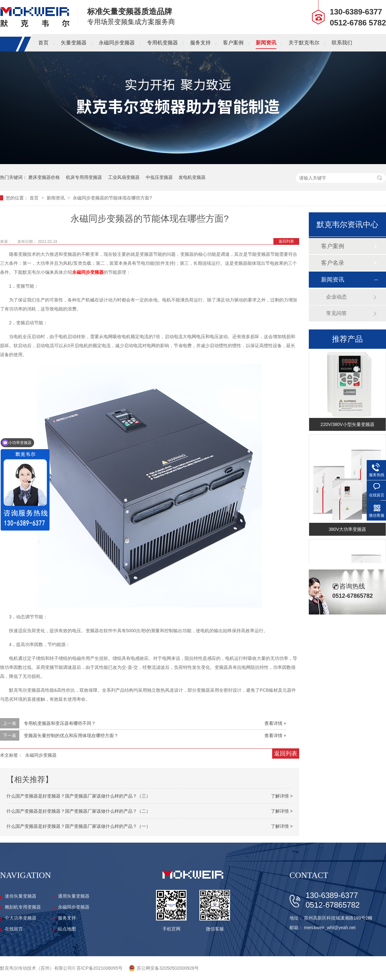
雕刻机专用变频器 (23, 907)
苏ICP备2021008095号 (100, 968)
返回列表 (286, 241)
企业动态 (336, 297)
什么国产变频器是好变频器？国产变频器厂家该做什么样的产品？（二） (78, 811)
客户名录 (333, 263)
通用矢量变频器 (74, 896)
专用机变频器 (162, 43)
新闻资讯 (266, 43)
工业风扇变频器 (124, 177)
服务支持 (200, 43)
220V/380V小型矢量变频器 (347, 426)
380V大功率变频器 (348, 531)
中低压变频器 (159, 177)
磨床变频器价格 (44, 177)
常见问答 (336, 313)
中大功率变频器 (21, 918)
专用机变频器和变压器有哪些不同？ (60, 723)
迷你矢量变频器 (21, 896)
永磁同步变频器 (117, 43)
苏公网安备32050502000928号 (168, 968)
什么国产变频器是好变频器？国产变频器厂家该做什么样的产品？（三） (78, 796)
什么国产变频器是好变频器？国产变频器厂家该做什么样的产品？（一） (78, 826)
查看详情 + (275, 723)
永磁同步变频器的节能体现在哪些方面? (112, 198)
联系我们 (342, 43)
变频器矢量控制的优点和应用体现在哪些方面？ (71, 735)
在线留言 (14, 929)
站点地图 (67, 929)
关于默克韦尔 (304, 43)
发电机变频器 (192, 177)
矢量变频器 (74, 43)
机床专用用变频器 (84, 177)
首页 (43, 43)
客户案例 (233, 43)
